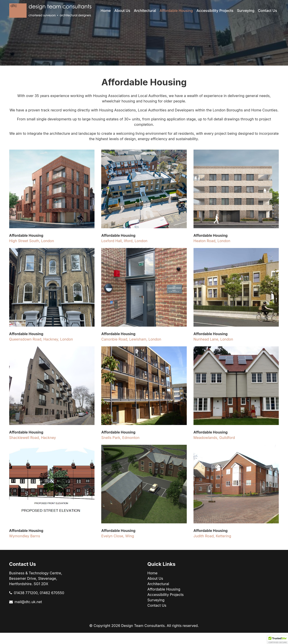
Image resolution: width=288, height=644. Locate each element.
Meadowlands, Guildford (214, 438)
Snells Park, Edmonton (120, 438)
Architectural (145, 11)
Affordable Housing (176, 11)
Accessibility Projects (215, 11)
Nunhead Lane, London (213, 339)
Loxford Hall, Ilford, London (124, 241)
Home (106, 11)
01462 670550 (52, 593)
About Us (122, 11)
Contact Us (267, 11)
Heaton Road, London (212, 241)
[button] (278, 640)
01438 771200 (26, 593)
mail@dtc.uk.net (28, 602)
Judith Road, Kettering (212, 536)
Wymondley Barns (25, 536)
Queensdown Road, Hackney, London (41, 339)
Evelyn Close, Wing (118, 536)
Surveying (246, 11)
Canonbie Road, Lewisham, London (131, 339)
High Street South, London (32, 241)
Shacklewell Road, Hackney (33, 438)
